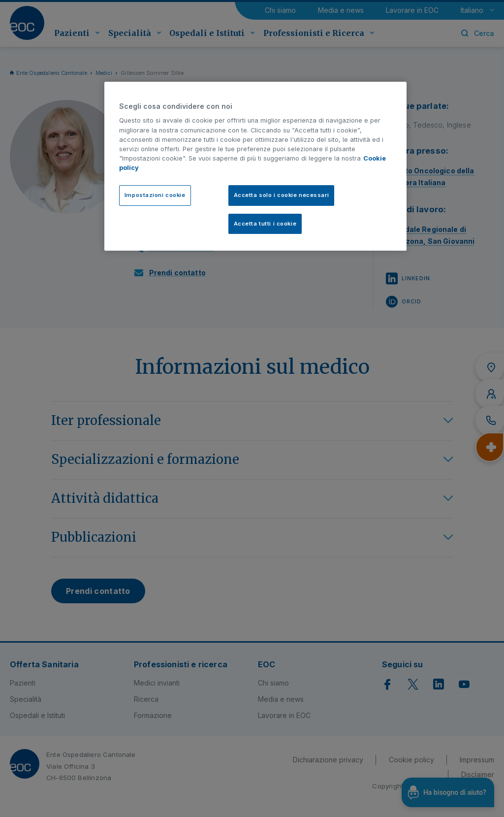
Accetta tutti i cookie (265, 224)
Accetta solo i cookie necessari (282, 195)
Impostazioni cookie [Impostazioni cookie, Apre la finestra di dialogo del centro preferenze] (155, 195)
